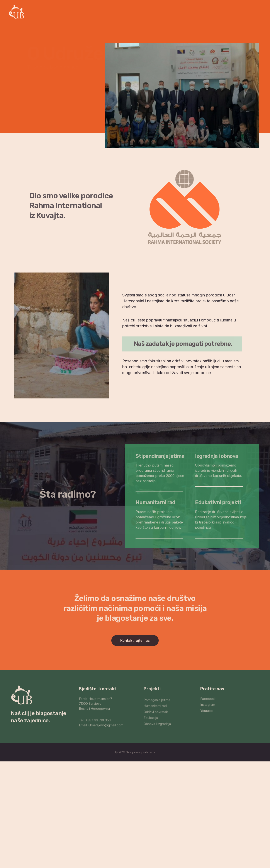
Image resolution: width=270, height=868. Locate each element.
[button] (135, 641)
